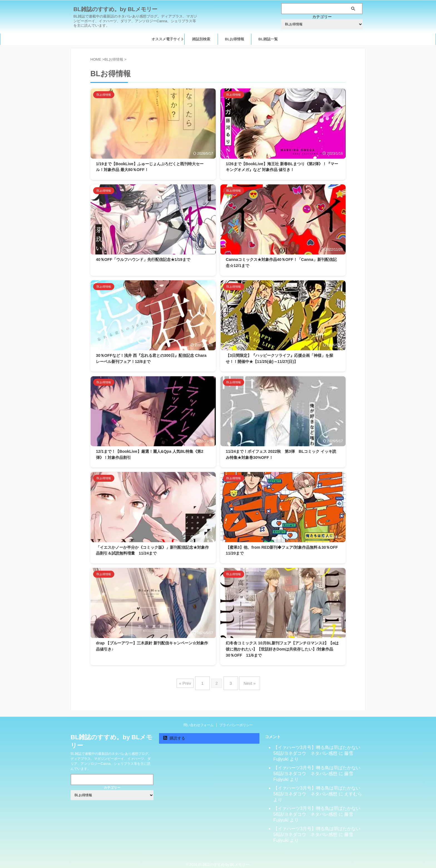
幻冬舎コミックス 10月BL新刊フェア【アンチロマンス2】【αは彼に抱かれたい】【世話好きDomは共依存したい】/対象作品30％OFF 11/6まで (282, 649)
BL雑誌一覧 (268, 39)
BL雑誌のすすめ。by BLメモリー (115, 9)
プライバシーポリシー (236, 721)
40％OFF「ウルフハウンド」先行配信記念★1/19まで (143, 259)
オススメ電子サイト (168, 39)
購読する (174, 734)
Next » (247, 681)
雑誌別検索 (201, 39)
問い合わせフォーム (199, 721)
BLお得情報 (235, 39)
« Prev (189, 681)
